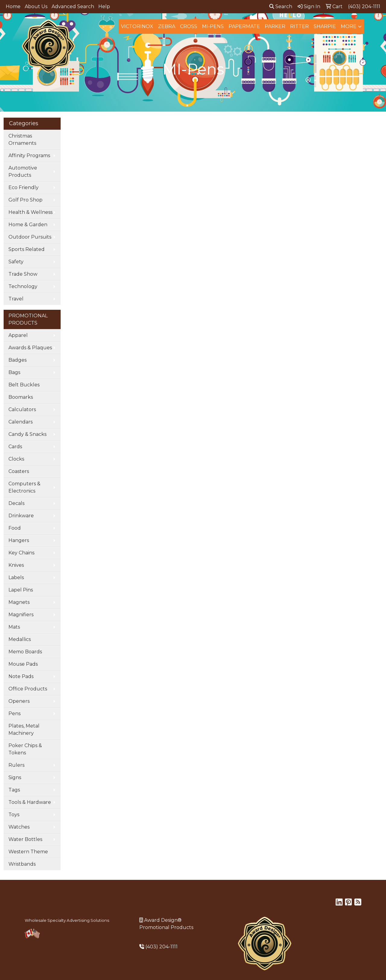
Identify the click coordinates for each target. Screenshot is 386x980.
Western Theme (28, 852)
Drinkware (21, 516)
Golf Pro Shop (25, 200)
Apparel (18, 335)
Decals (16, 503)
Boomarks (21, 397)
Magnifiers (21, 615)
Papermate (244, 26)
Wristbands (22, 864)
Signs (15, 777)
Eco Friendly (24, 187)
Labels (16, 577)
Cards (15, 447)
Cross (189, 26)
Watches (19, 827)
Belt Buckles (24, 385)
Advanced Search (73, 6)
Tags (14, 790)
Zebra (167, 26)
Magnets (19, 602)
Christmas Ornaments (22, 140)
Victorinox (137, 26)
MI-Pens (213, 26)
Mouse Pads (23, 664)
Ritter (299, 26)
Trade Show (23, 274)
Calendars (21, 422)
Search (281, 6)
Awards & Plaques (30, 348)
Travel (16, 299)
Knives (16, 565)
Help (104, 6)
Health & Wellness (30, 212)
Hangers (19, 540)
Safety (16, 262)
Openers (19, 701)
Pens (14, 714)
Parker (275, 26)
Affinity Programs (29, 155)
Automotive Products (23, 171)
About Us (36, 6)
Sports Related (27, 249)
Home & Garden (28, 225)
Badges (17, 360)
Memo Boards (25, 652)
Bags (14, 372)
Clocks (16, 459)
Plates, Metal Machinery (24, 729)
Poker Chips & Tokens (25, 749)
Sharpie (325, 26)
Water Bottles (25, 839)
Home (13, 6)
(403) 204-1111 (161, 947)
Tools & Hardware (30, 802)
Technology (23, 286)
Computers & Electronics (24, 487)
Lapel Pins (21, 590)
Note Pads (21, 676)
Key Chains (21, 553)
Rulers (16, 765)
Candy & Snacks (27, 434)
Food (15, 528)
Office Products (28, 689)
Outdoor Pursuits (30, 237)
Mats (14, 627)
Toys (14, 815)
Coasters (19, 471)
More (349, 26)
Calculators (22, 409)
